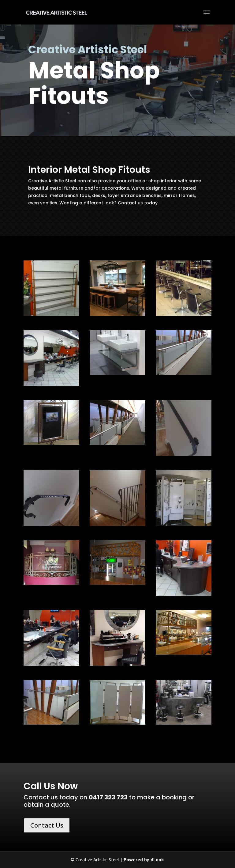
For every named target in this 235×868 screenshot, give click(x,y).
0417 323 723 (108, 797)
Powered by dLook (144, 860)
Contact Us (47, 825)
